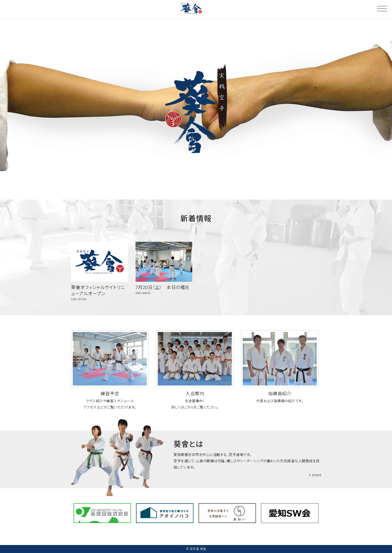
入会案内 (195, 394)
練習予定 (110, 394)
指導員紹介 (280, 394)
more (316, 475)
